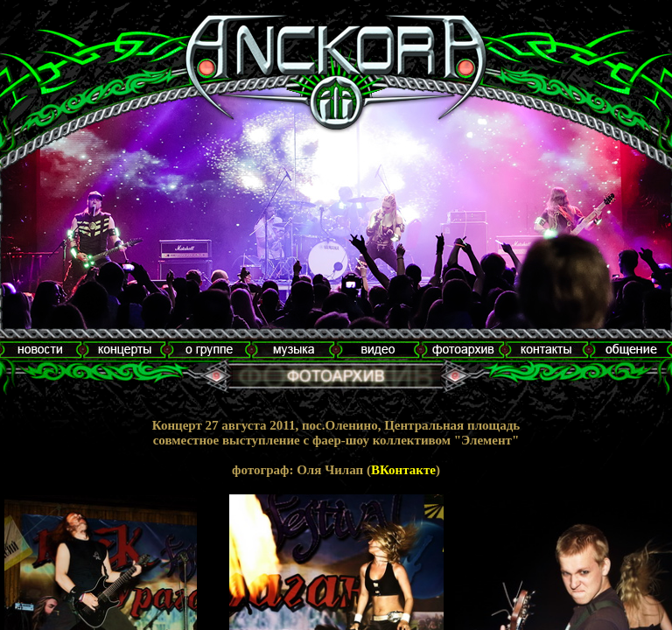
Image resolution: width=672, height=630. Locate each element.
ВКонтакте (403, 470)
